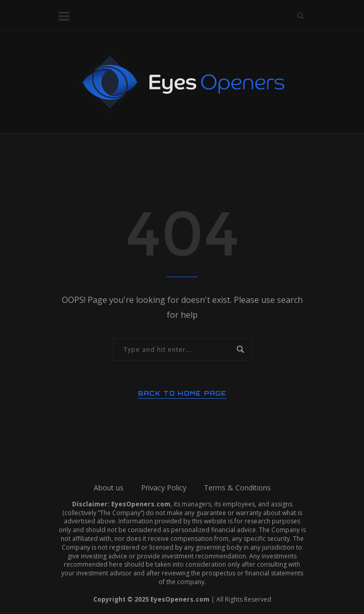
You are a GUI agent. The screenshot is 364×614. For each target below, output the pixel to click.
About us (109, 488)
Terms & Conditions (237, 488)
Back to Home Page (182, 393)
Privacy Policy (164, 488)
